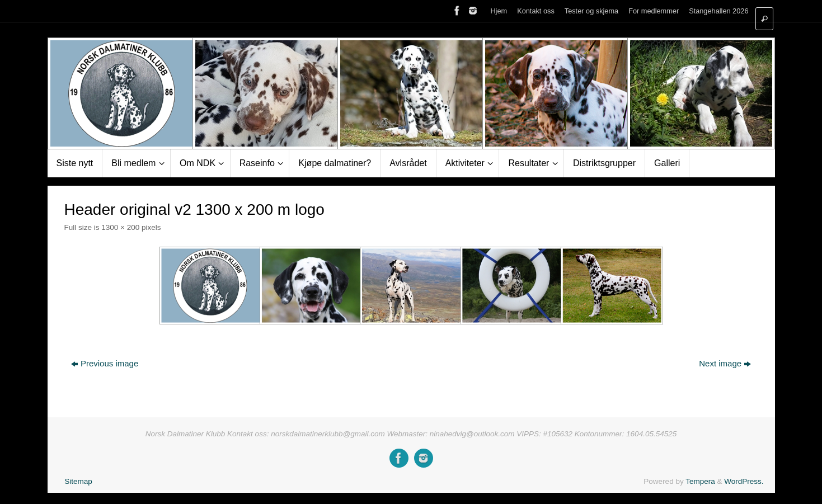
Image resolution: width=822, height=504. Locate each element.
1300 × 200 (120, 227)
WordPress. (744, 481)
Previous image (105, 363)
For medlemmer (654, 11)
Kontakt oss (536, 11)
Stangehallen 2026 (718, 11)
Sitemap (78, 481)
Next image (725, 363)
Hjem (499, 11)
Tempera (700, 481)
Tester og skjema (591, 11)
